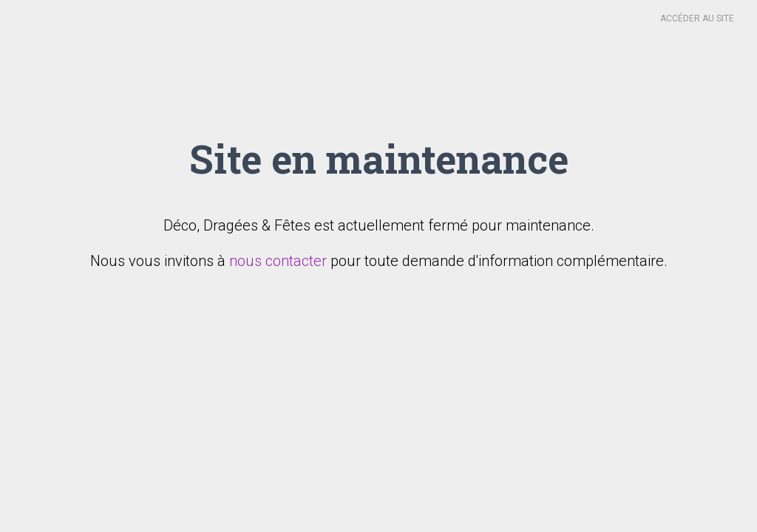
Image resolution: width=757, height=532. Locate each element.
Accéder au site (697, 18)
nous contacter (278, 261)
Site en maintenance (379, 158)
